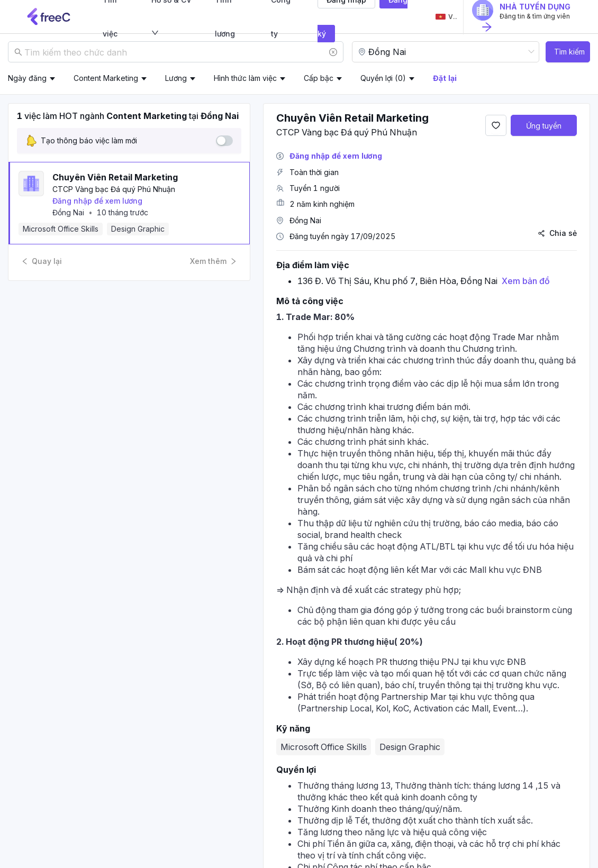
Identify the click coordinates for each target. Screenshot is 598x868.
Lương (176, 78)
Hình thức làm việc (245, 78)
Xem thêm (214, 261)
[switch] (224, 141)
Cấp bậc (319, 78)
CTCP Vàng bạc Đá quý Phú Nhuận (114, 189)
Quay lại (42, 261)
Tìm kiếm (569, 52)
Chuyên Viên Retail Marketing (115, 177)
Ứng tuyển (544, 126)
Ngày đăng (27, 78)
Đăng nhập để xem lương (97, 201)
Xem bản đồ (526, 281)
